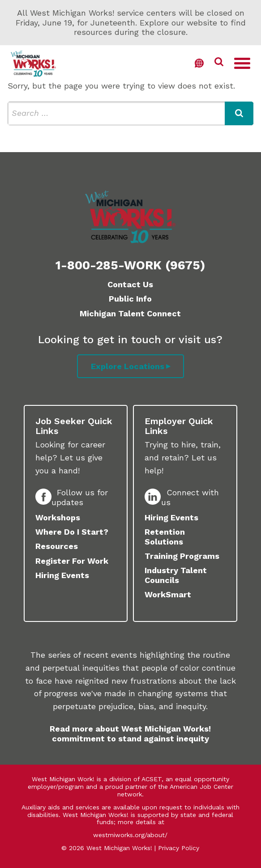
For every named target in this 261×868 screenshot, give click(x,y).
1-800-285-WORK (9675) (130, 265)
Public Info (130, 299)
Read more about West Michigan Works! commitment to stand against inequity (130, 734)
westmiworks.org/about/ (130, 835)
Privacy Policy (179, 848)
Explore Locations (128, 366)
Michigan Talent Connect (130, 313)
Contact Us (130, 284)
